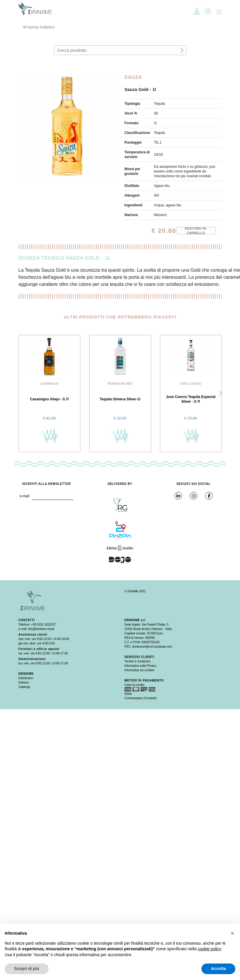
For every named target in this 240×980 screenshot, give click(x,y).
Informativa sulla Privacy (140, 666)
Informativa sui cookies (140, 670)
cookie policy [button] (209, 949)
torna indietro (39, 27)
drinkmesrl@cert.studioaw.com (152, 647)
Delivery (24, 683)
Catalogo (24, 687)
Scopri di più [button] (27, 969)
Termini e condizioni (138, 661)
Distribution (26, 678)
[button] (220, 394)
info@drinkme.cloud (41, 629)
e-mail (25, 496)
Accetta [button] (218, 969)
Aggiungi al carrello (196, 231)
